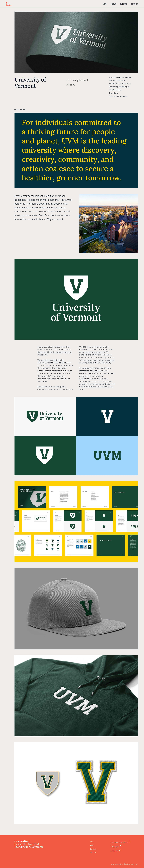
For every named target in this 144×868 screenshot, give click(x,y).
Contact (135, 4)
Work (105, 4)
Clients (124, 4)
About (114, 4)
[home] (9, 4)
